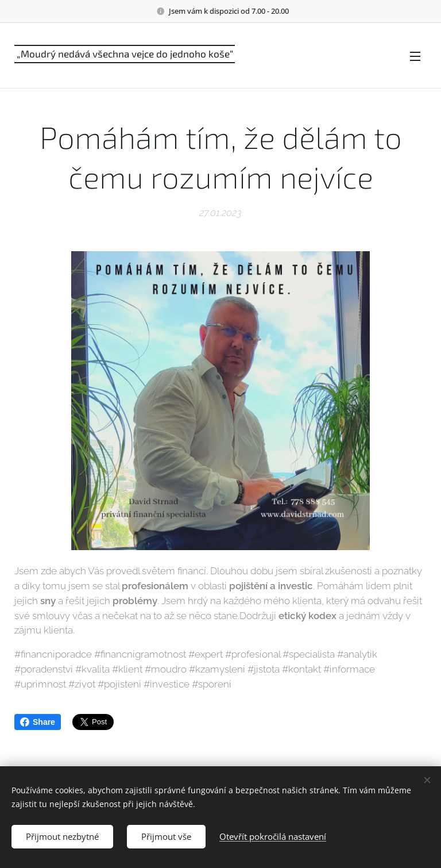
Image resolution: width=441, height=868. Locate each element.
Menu (415, 56)
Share (38, 722)
